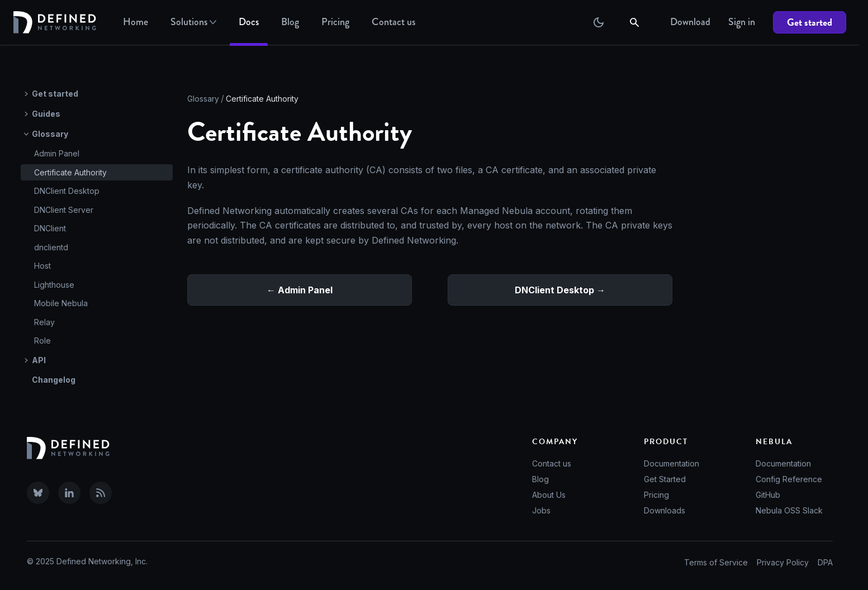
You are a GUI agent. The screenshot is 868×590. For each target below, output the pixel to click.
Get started (810, 22)
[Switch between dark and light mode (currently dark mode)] (599, 22)
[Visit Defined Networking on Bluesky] (38, 493)
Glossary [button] (50, 134)
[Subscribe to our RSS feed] (101, 493)
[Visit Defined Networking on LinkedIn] (69, 493)
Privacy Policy (783, 562)
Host (42, 266)
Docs (249, 22)
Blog (290, 22)
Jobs (541, 510)
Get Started (665, 479)
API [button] (39, 360)
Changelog (54, 380)
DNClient (50, 228)
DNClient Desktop (67, 191)
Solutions (193, 22)
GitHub (768, 495)
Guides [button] (46, 114)
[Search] (635, 22)
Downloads (665, 510)
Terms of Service (716, 562)
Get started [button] (55, 94)
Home (136, 22)
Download (690, 22)
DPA (825, 562)
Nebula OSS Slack (789, 510)
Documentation (672, 463)
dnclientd (51, 247)
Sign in (742, 22)
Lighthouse (54, 285)
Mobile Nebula (61, 303)
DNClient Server (64, 210)
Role (42, 341)
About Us (549, 495)
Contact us (552, 463)
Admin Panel (57, 153)
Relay (44, 322)
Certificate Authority (70, 172)
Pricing (335, 22)
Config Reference (789, 479)
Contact (393, 22)
